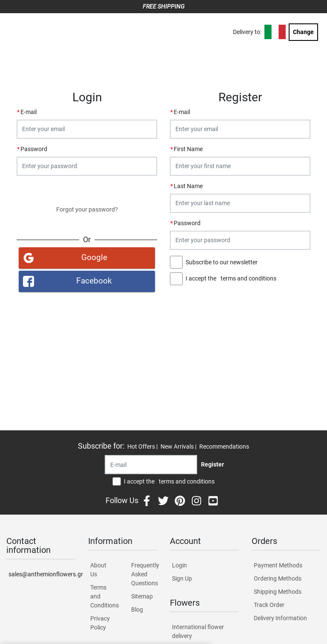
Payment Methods (278, 565)
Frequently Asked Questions (144, 574)
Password (34, 149)
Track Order (269, 605)
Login (87, 190)
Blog (137, 610)
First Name (188, 149)
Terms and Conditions (103, 596)
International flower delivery (198, 631)
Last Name (188, 186)
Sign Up (182, 578)
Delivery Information (280, 618)
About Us (98, 570)
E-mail (29, 112)
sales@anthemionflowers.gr (42, 574)
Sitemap (142, 596)
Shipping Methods (278, 592)
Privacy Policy (100, 623)
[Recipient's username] (151, 465)
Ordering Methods (278, 578)
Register (240, 298)
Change (303, 32)
